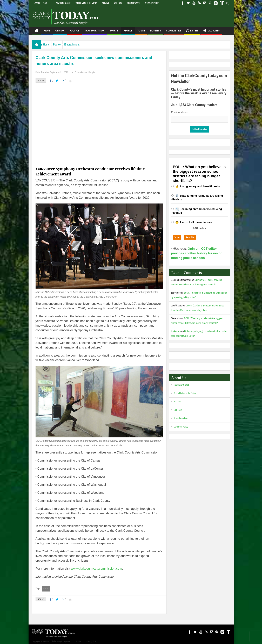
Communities (174, 32)
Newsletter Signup (63, 3)
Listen (192, 31)
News (47, 32)
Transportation (94, 32)
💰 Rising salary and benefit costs (198, 186)
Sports (114, 32)
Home (48, 45)
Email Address (179, 112)
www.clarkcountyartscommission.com (97, 569)
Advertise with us (133, 3)
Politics (74, 32)
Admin (78, 642)
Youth (141, 32)
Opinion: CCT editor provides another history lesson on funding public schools (197, 253)
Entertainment (80, 45)
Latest (46, 589)
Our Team (118, 3)
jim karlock (176, 331)
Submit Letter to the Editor (86, 3)
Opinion (60, 32)
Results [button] (190, 237)
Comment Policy (152, 3)
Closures (211, 31)
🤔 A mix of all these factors (194, 222)
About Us (105, 3)
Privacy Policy (92, 642)
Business (156, 32)
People (128, 32)
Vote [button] (177, 237)
